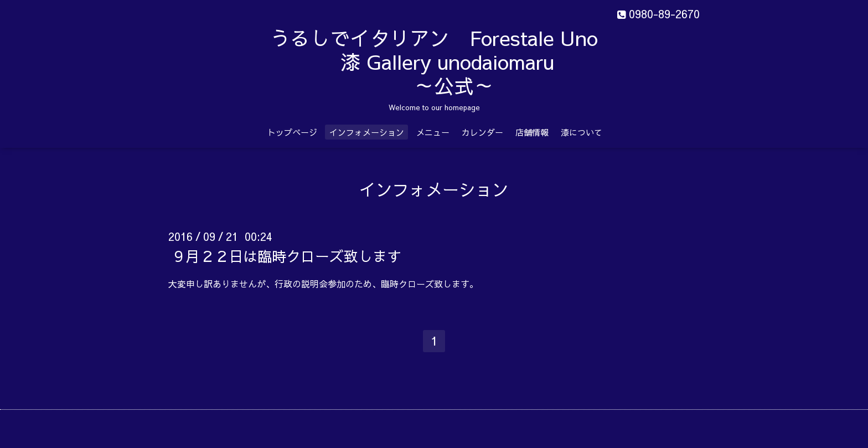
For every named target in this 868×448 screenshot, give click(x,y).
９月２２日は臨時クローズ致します (286, 256)
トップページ (292, 132)
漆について (582, 132)
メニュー (433, 132)
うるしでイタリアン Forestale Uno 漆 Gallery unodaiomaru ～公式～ (462, 61)
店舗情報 (532, 132)
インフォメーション (367, 132)
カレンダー (482, 132)
